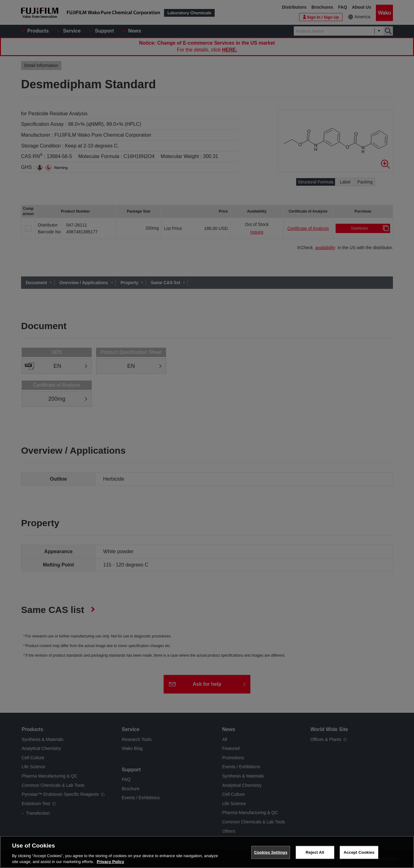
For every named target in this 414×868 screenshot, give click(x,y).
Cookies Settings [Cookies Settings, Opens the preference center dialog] (271, 852)
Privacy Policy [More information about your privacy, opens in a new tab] (110, 862)
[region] (207, 852)
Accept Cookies (359, 852)
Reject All (315, 852)
